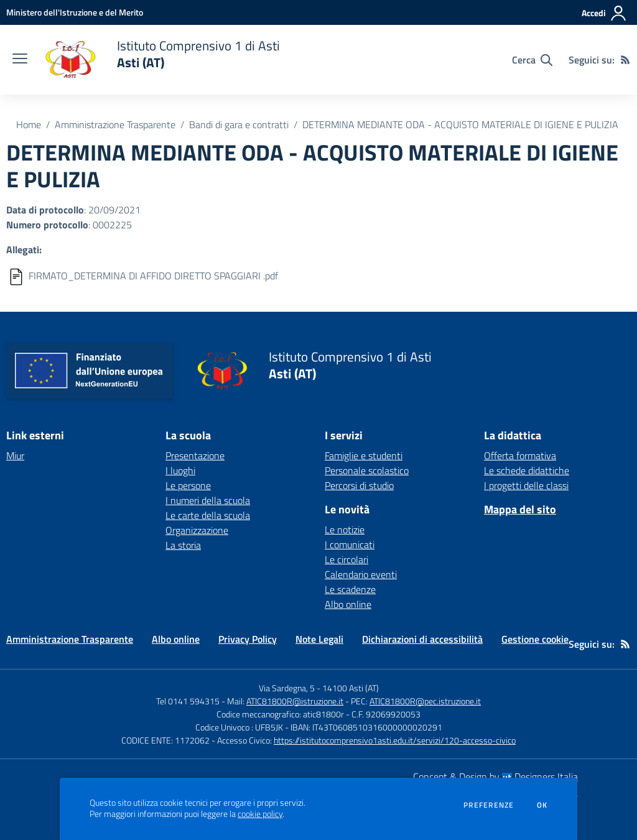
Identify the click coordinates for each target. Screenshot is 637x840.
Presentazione (195, 455)
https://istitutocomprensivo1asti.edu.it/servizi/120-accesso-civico (395, 740)
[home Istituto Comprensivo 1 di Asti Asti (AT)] (160, 60)
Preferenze (489, 805)
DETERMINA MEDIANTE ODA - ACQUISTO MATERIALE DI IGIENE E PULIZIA (460, 124)
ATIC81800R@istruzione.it (295, 701)
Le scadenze (350, 589)
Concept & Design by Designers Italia (495, 777)
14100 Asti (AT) (351, 688)
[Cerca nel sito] (532, 60)
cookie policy (260, 814)
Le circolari (346, 559)
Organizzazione (197, 530)
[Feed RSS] (625, 60)
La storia (183, 545)
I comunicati (350, 544)
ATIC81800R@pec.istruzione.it (425, 701)
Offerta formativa (520, 455)
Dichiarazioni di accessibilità (422, 639)
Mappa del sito (520, 509)
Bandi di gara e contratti (239, 124)
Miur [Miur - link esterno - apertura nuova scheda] (15, 455)
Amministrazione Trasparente (115, 124)
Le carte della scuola (208, 515)
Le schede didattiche (527, 470)
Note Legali (319, 639)
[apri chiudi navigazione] (20, 60)
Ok (542, 805)
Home (29, 124)
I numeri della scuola (208, 500)
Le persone (188, 485)
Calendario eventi (361, 574)
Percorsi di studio (359, 485)
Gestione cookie (535, 639)
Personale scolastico (367, 470)
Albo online (348, 604)
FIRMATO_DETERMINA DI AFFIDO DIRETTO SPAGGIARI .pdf (153, 276)
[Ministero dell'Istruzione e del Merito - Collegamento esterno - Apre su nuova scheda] (75, 12)
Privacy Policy (248, 639)
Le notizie (345, 530)
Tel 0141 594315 (188, 701)
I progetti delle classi (526, 485)
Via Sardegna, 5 (287, 688)
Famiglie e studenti (364, 455)
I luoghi (180, 470)
